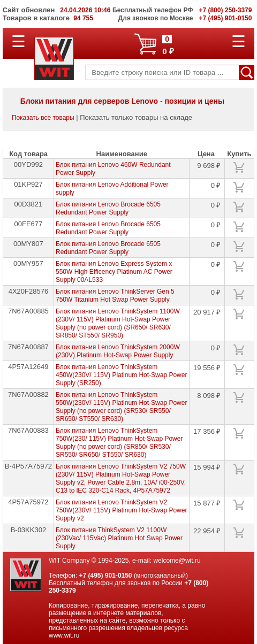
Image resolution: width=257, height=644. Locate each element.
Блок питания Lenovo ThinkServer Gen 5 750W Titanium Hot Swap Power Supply (115, 296)
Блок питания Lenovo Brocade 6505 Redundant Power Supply (108, 208)
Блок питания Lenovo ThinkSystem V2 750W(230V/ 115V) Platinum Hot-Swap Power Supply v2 (121, 510)
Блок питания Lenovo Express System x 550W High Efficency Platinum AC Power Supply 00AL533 (114, 272)
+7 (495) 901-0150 (105, 576)
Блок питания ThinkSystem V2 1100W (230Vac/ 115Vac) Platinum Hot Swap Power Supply (119, 538)
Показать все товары (43, 118)
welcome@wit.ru (177, 561)
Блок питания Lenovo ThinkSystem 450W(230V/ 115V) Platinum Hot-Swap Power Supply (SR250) (121, 375)
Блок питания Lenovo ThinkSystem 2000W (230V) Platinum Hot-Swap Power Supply (118, 351)
